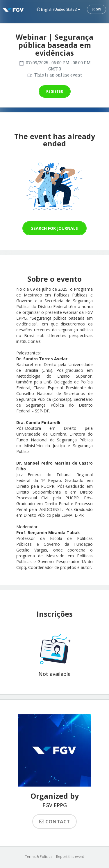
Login (97, 9)
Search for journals (54, 228)
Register (55, 91)
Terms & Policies (39, 857)
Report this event (70, 857)
